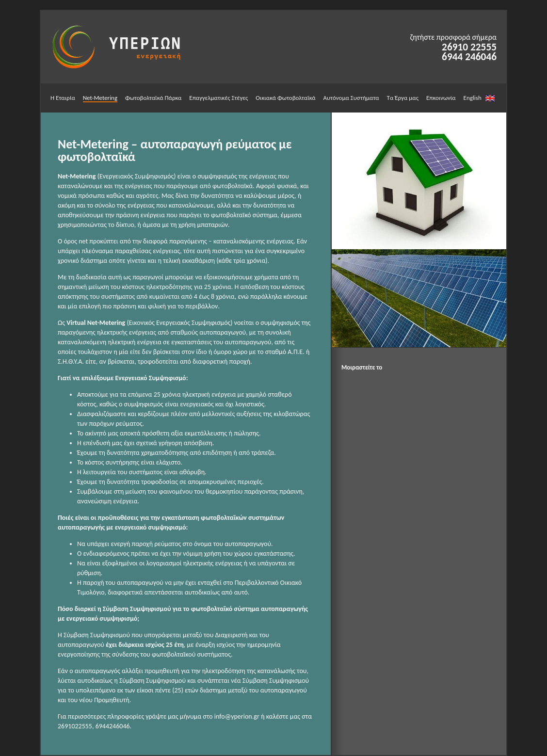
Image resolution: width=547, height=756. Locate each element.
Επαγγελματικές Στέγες (218, 98)
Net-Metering (100, 98)
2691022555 (75, 726)
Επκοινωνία (441, 98)
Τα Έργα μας (403, 98)
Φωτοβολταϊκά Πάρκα (153, 98)
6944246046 (113, 726)
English (479, 98)
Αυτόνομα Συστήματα (351, 98)
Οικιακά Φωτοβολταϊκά (285, 98)
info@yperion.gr (237, 716)
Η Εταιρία (63, 98)
